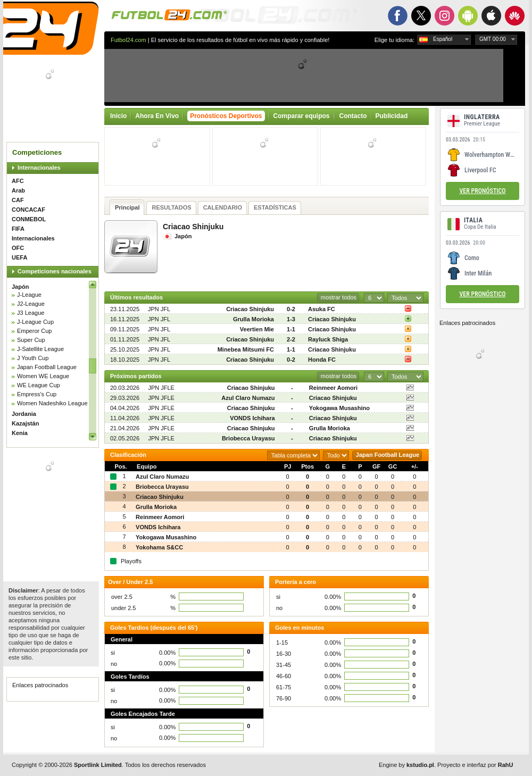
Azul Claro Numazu (248, 398)
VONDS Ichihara (252, 418)
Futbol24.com (128, 40)
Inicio (118, 116)
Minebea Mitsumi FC (246, 349)
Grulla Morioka (253, 319)
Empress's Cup (37, 394)
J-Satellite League (40, 349)
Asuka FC (322, 309)
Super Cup (31, 340)
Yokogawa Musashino (339, 408)
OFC (18, 248)
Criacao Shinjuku (250, 309)
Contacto (353, 116)
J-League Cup (35, 322)
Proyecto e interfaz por (475, 765)
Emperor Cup (34, 331)
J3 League (31, 313)
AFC (18, 181)
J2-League (31, 304)
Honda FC (322, 360)
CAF (18, 200)
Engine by (406, 765)
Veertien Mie (257, 329)
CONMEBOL (29, 219)
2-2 (291, 339)
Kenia (20, 433)
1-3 (291, 319)
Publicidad (392, 116)
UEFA (19, 257)
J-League (29, 295)
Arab (18, 190)
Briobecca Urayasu (248, 438)
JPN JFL (159, 309)
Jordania (24, 414)
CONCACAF (28, 210)
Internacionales (39, 168)
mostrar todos (339, 297)
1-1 (291, 329)
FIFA (18, 229)
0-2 (291, 309)
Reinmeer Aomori (333, 388)
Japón (20, 287)
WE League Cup (39, 385)
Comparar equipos (302, 116)
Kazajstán (25, 423)
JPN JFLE (161, 388)
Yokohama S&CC (159, 547)
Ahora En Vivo (157, 116)
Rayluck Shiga (328, 339)
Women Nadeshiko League (52, 403)
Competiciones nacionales (55, 271)
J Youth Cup (33, 358)
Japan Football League (47, 367)
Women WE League (43, 376)
